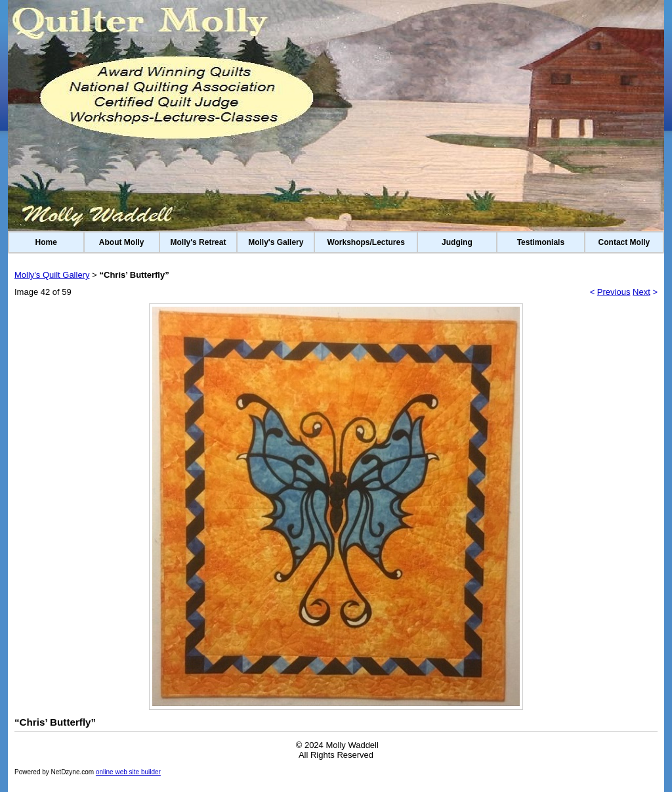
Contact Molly (624, 242)
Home (46, 242)
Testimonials (541, 242)
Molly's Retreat (199, 242)
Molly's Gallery (276, 242)
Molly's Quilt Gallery (52, 275)
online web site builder (128, 772)
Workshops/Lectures (366, 242)
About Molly (122, 242)
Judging (457, 242)
